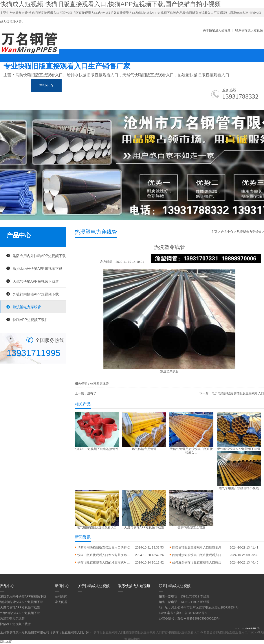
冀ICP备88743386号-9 (192, 613)
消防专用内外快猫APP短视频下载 (39, 256)
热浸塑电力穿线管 (27, 307)
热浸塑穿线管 (99, 384)
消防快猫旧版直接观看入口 (143, 632)
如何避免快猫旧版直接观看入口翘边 (197, 562)
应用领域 (156, 86)
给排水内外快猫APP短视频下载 (38, 269)
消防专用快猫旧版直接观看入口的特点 (104, 547)
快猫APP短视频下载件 (30, 320)
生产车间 (187, 86)
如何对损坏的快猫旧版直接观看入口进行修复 (198, 555)
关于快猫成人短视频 (217, 30)
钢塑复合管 (208, 632)
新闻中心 (77, 86)
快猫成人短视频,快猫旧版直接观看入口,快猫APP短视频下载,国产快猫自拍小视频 (110, 4)
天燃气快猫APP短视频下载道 (36, 281)
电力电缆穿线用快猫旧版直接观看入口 (238, 393)
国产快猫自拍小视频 (117, 86)
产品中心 (46, 86)
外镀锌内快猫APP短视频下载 (36, 294)
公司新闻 (61, 596)
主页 (214, 232)
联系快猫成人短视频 (249, 30)
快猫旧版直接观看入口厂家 (235, 632)
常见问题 (61, 602)
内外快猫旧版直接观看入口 (181, 632)
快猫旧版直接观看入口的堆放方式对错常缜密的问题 (104, 562)
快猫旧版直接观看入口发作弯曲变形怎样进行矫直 (104, 555)
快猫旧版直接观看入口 (109, 632)
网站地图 (134, 639)
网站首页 (15, 86)
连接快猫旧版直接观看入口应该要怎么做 (198, 547)
